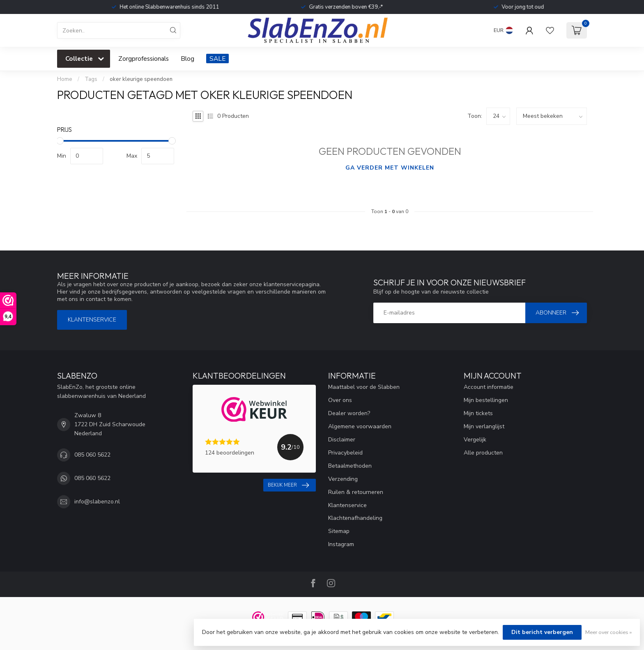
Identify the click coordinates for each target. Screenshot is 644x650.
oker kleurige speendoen (141, 79)
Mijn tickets (478, 413)
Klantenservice (92, 320)
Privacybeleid (345, 453)
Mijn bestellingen (486, 400)
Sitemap (339, 531)
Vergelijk (475, 440)
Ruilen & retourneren (356, 492)
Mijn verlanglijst (484, 426)
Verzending (343, 479)
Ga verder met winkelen (390, 168)
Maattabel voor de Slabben (364, 387)
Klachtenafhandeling (355, 518)
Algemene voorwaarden (360, 426)
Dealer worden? (349, 413)
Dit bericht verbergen (542, 632)
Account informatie (489, 387)
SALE (217, 59)
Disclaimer (342, 440)
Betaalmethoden (350, 466)
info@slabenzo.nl (97, 502)
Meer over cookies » (608, 632)
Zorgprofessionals (144, 59)
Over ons (340, 400)
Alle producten (483, 453)
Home (65, 79)
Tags (91, 79)
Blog (187, 59)
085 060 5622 (92, 455)
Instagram (341, 544)
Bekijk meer (288, 485)
